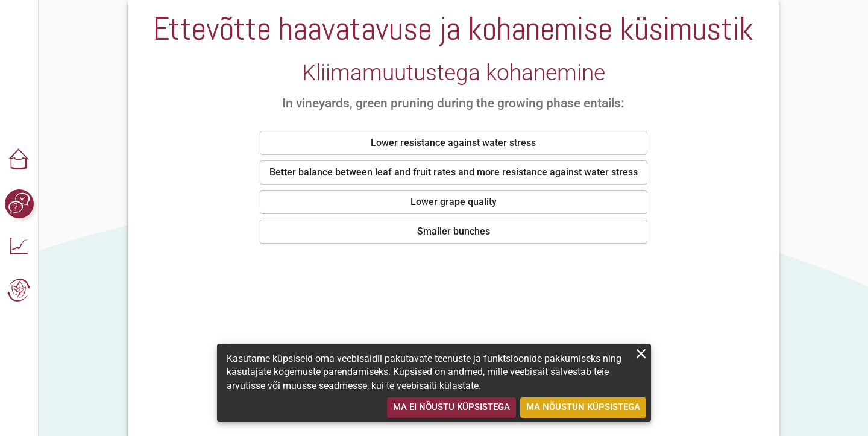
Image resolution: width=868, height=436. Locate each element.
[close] (641, 354)
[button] (19, 160)
